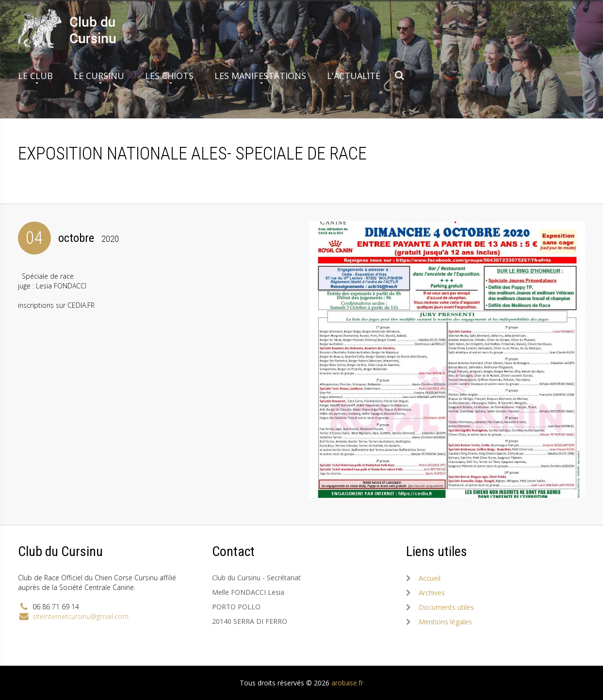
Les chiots (169, 76)
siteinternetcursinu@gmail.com (81, 616)
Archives (432, 593)
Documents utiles (446, 607)
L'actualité (354, 76)
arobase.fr (347, 683)
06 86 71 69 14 (56, 607)
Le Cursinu (99, 76)
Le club (35, 76)
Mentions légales (445, 622)
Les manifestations (260, 76)
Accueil (430, 578)
